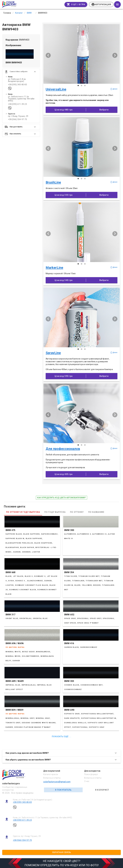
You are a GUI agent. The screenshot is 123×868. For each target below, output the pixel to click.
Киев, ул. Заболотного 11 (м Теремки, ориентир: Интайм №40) (43, 818)
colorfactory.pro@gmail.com (57, 782)
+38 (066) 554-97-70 (17, 119)
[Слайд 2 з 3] (82, 86)
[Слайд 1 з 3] (78, 86)
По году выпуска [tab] (55, 512)
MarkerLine (54, 268)
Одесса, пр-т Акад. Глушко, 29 (27, 836)
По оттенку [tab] (77, 512)
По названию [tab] (96, 512)
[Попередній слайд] (48, 55)
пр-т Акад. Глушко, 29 (18, 116)
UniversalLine (56, 89)
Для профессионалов (63, 449)
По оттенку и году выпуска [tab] (23, 512)
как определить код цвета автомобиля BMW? (61, 498)
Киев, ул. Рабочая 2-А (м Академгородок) (33, 800)
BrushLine (53, 182)
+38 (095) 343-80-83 (17, 85)
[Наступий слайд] (115, 55)
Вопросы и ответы (52, 778)
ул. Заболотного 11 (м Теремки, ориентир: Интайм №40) (21, 99)
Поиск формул (91, 774)
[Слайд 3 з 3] (85, 86)
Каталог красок (51, 774)
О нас (87, 781)
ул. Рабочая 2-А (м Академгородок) (17, 80)
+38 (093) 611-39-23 (17, 104)
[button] (21, 72)
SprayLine (53, 353)
